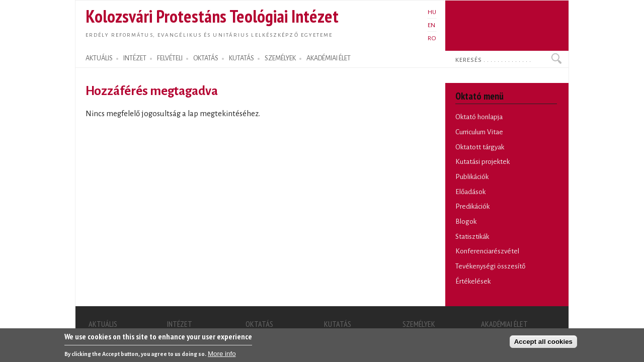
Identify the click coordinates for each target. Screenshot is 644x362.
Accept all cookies (543, 344)
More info (222, 356)
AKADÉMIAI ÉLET (329, 58)
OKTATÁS (206, 58)
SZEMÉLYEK (280, 58)
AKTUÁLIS (99, 58)
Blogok (466, 221)
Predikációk (472, 206)
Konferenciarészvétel (487, 251)
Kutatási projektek (482, 162)
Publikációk (472, 177)
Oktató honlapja (479, 117)
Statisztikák (472, 237)
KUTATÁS (242, 58)
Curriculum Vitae (479, 132)
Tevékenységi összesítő (490, 266)
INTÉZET (135, 58)
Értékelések (473, 281)
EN (431, 25)
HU (432, 12)
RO (432, 38)
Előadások (470, 192)
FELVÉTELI (170, 58)
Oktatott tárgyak (480, 147)
